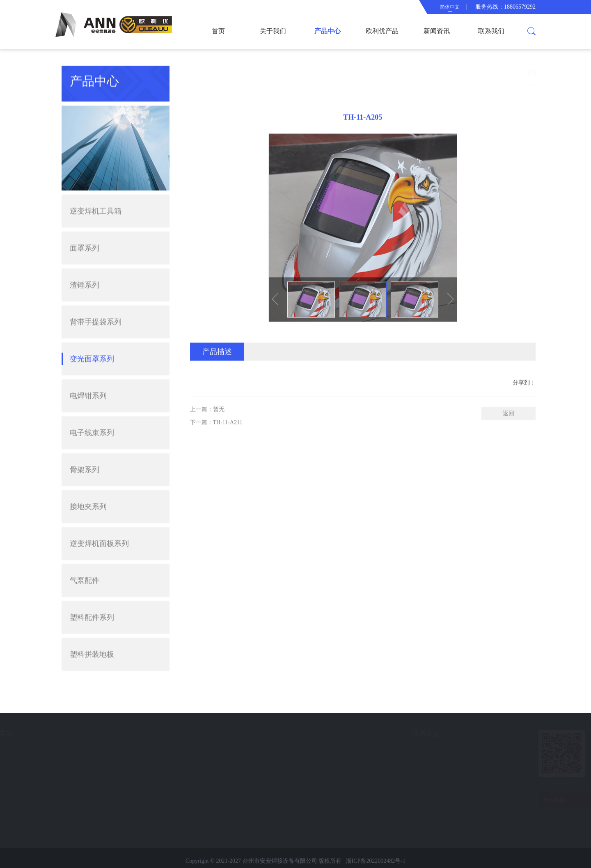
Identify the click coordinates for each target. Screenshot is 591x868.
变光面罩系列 (92, 327)
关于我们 (273, 31)
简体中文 (450, 7)
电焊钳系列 (88, 364)
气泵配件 (85, 548)
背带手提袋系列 (96, 290)
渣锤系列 (85, 253)
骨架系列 (85, 437)
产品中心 (328, 31)
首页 (218, 31)
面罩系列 (85, 216)
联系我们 (491, 31)
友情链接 (542, 800)
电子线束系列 (92, 401)
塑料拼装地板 (92, 622)
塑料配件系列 (92, 585)
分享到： (524, 400)
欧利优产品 (382, 31)
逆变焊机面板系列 (99, 511)
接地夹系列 (88, 474)
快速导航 (98, 733)
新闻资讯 (437, 31)
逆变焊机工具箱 (96, 179)
